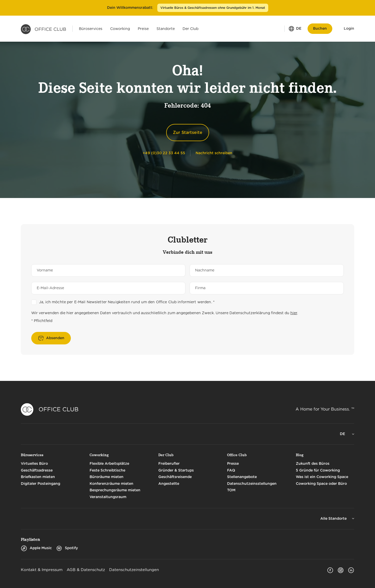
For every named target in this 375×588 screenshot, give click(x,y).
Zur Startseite (188, 133)
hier (294, 313)
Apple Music (36, 548)
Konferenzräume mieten (111, 484)
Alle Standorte (334, 519)
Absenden (55, 338)
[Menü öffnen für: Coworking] (120, 29)
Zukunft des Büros (313, 464)
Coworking (99, 455)
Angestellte (169, 484)
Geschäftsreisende (175, 477)
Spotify (67, 548)
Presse (233, 464)
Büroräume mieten (107, 477)
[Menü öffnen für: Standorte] (166, 29)
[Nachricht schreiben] (214, 153)
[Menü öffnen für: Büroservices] (91, 29)
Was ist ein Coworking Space (322, 477)
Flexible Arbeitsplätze (109, 464)
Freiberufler (169, 464)
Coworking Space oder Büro (321, 484)
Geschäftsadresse (37, 471)
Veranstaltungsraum (108, 497)
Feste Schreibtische (107, 471)
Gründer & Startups (176, 471)
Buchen (320, 29)
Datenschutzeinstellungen (134, 570)
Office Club (237, 455)
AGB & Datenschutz (86, 570)
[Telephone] (164, 153)
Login (349, 29)
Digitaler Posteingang (40, 484)
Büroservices (32, 455)
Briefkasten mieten (38, 477)
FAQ (231, 471)
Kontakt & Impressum (42, 570)
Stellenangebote (242, 477)
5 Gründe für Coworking (318, 471)
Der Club (166, 455)
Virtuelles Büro (34, 464)
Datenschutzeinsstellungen (252, 484)
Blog (300, 455)
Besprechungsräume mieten (115, 490)
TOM (231, 490)
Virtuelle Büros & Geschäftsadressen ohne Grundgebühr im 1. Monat (213, 8)
